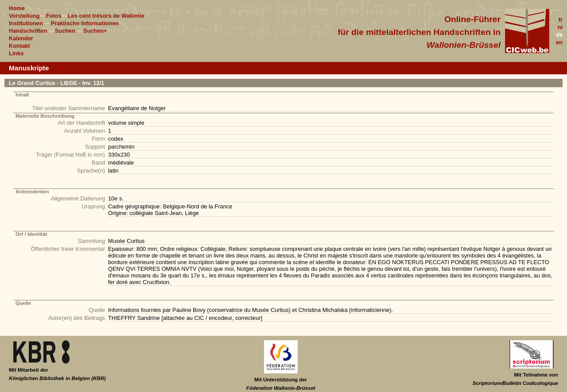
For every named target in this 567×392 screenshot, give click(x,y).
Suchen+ (95, 31)
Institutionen (26, 23)
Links (16, 53)
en (559, 42)
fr (561, 20)
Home (17, 8)
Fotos (54, 16)
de (559, 35)
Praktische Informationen (85, 23)
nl (560, 27)
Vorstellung (24, 16)
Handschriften (28, 31)
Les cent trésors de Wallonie (106, 16)
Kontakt (19, 46)
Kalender (21, 38)
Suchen (65, 31)
